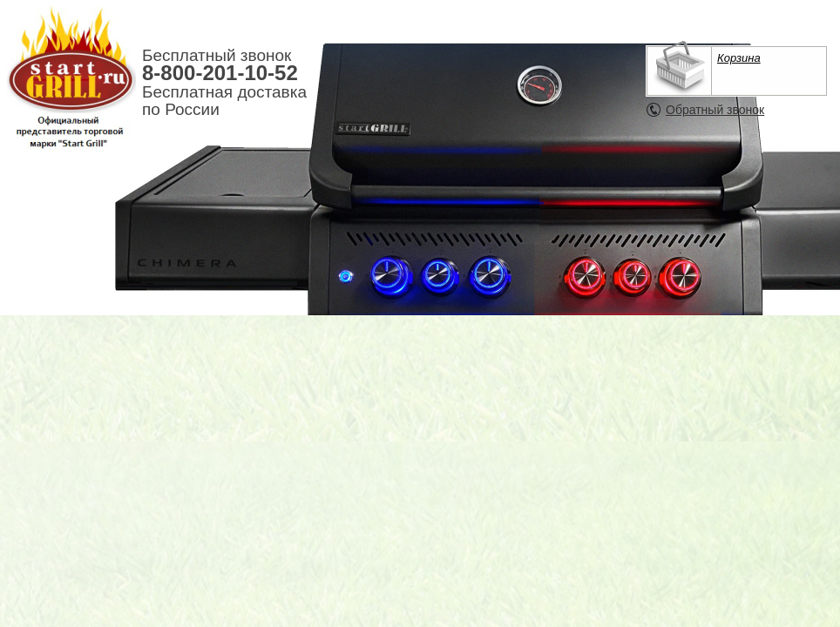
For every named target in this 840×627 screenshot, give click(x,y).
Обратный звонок (715, 110)
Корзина (739, 58)
